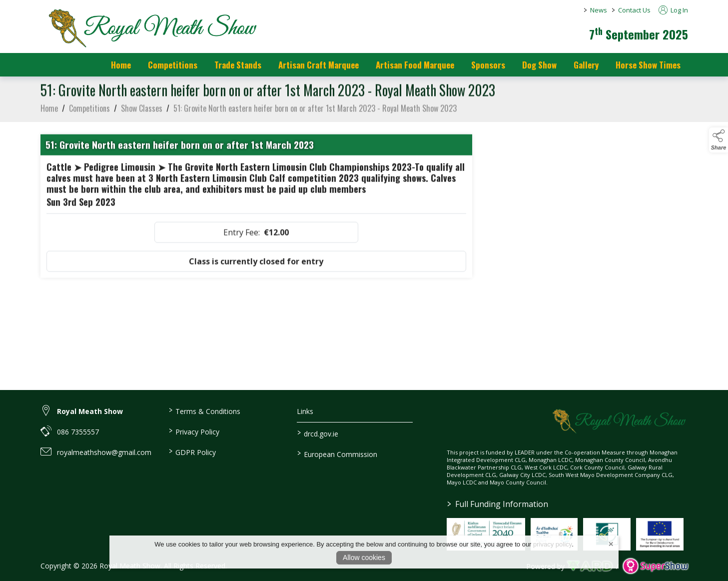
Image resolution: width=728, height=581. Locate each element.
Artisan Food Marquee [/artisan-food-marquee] (415, 65)
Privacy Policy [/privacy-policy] (194, 431)
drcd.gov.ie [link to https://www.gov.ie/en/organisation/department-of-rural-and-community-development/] (318, 433)
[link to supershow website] (655, 566)
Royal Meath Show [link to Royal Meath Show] (90, 411)
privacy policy (552, 544)
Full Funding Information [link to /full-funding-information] (498, 504)
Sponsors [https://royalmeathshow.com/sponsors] (488, 65)
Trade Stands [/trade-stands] (238, 65)
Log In (673, 10)
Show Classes (142, 111)
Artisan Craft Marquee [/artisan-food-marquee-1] (319, 65)
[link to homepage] (150, 27)
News (599, 10)
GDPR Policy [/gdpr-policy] (192, 451)
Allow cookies (364, 557)
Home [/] (121, 65)
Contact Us (634, 10)
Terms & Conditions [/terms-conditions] (205, 410)
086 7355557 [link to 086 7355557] (78, 432)
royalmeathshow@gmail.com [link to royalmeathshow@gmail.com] (104, 452)
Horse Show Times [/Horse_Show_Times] (648, 65)
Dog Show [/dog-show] (539, 65)
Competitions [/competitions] (173, 65)
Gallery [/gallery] (586, 65)
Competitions (89, 111)
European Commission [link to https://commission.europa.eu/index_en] (337, 453)
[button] (719, 140)
